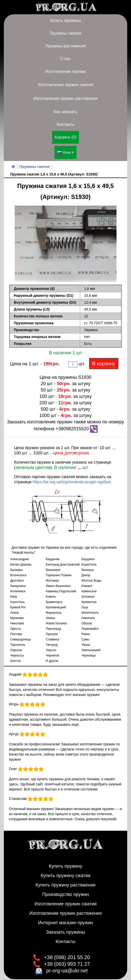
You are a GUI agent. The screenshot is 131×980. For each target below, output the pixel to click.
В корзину (104, 359)
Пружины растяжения (65, 46)
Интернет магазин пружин (66, 918)
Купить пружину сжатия (66, 871)
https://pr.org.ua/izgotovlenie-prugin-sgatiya (71, 478)
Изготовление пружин (65, 71)
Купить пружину (66, 862)
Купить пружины (65, 21)
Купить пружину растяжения (66, 881)
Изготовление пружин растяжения (65, 98)
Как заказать (66, 112)
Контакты (65, 124)
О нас (65, 59)
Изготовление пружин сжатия (65, 85)
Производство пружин (65, 890)
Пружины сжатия (65, 33)
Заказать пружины (65, 928)
